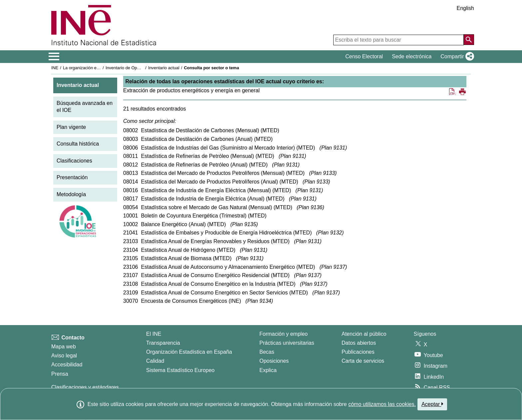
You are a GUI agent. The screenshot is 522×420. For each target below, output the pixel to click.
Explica (268, 370)
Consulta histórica (78, 144)
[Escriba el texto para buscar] (398, 40)
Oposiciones (274, 361)
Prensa (60, 374)
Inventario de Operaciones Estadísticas (143, 68)
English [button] (465, 8)
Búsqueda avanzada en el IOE (85, 107)
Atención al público (364, 334)
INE (55, 68)
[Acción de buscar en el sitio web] (469, 40)
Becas (267, 352)
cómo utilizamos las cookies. (382, 404)
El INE (154, 334)
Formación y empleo (283, 334)
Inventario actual (164, 68)
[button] (456, 57)
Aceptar (432, 404)
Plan (333, 148)
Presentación (72, 177)
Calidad (155, 361)
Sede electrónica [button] (412, 56)
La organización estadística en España (100, 68)
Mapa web (64, 347)
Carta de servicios (363, 361)
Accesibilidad (67, 365)
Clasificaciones (74, 161)
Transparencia (163, 343)
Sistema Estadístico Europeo (180, 370)
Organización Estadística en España (189, 352)
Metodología (71, 194)
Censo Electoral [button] (364, 56)
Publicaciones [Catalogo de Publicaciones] (358, 352)
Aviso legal (64, 356)
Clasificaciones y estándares (85, 387)
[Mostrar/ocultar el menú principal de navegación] (54, 57)
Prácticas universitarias (287, 343)
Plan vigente (71, 127)
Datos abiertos (359, 343)
